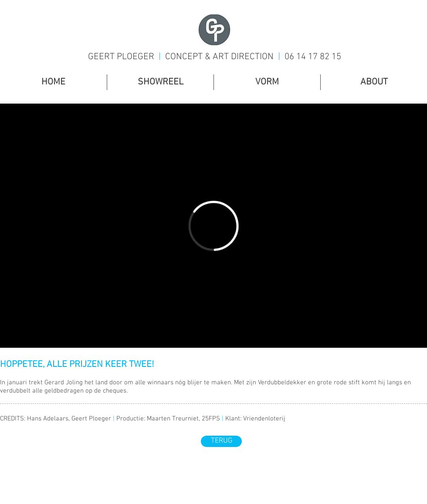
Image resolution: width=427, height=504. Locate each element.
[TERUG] (221, 441)
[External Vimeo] (213, 226)
